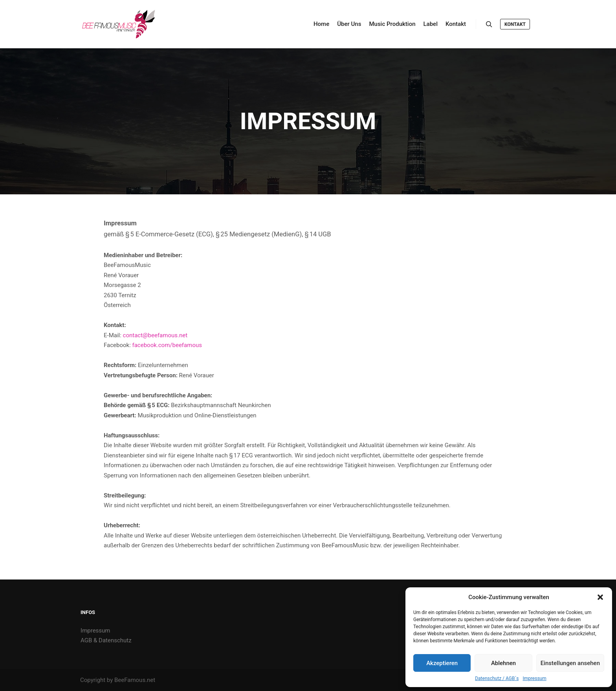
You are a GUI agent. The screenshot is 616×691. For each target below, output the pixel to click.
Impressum (534, 678)
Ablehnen (503, 663)
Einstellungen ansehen (570, 663)
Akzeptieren (442, 663)
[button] (600, 597)
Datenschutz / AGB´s (497, 678)
